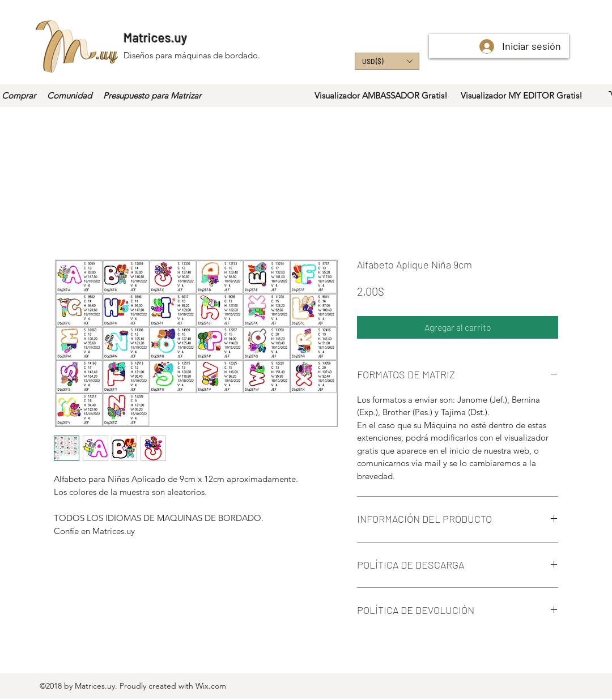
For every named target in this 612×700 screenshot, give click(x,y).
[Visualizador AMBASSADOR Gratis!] (381, 96)
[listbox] (387, 61)
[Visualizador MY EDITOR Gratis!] (521, 96)
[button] (387, 61)
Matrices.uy (155, 37)
